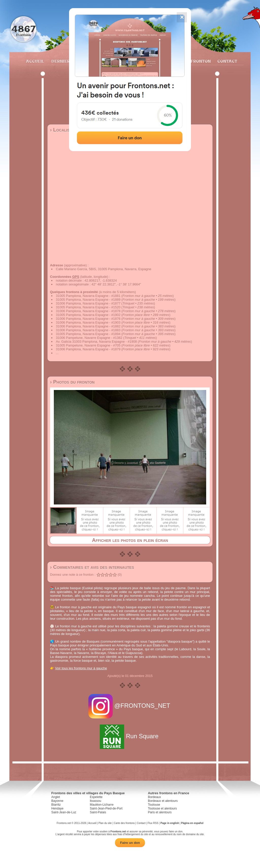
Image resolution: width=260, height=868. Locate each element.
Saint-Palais (98, 812)
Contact (227, 61)
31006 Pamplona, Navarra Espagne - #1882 (88, 326)
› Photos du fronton (72, 382)
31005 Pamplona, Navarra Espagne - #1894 (88, 334)
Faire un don (130, 843)
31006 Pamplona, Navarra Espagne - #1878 (88, 311)
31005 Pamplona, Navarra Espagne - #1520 (88, 307)
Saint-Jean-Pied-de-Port (106, 808)
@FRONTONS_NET (130, 706)
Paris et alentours (160, 812)
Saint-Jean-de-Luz (64, 812)
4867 (23, 29)
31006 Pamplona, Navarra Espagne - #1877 (88, 303)
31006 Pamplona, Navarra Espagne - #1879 (88, 349)
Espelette (96, 797)
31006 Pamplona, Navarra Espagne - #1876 (88, 319)
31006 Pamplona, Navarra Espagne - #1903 (88, 322)
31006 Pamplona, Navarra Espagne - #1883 (88, 330)
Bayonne (57, 801)
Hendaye (57, 808)
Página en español (192, 823)
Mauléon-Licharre (102, 805)
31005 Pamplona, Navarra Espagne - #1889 (88, 300)
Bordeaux (154, 797)
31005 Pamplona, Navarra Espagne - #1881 (88, 296)
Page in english (170, 823)
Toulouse (154, 805)
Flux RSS (153, 823)
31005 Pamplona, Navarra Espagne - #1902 (88, 315)
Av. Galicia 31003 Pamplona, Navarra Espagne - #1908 (96, 342)
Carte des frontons (124, 823)
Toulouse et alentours (162, 808)
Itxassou (96, 801)
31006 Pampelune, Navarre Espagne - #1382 (89, 338)
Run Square (130, 736)
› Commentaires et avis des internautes (92, 567)
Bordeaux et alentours (163, 801)
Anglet (56, 797)
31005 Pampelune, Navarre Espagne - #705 (88, 345)
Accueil (35, 61)
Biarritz (56, 805)
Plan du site (105, 823)
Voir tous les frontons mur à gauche (81, 668)
